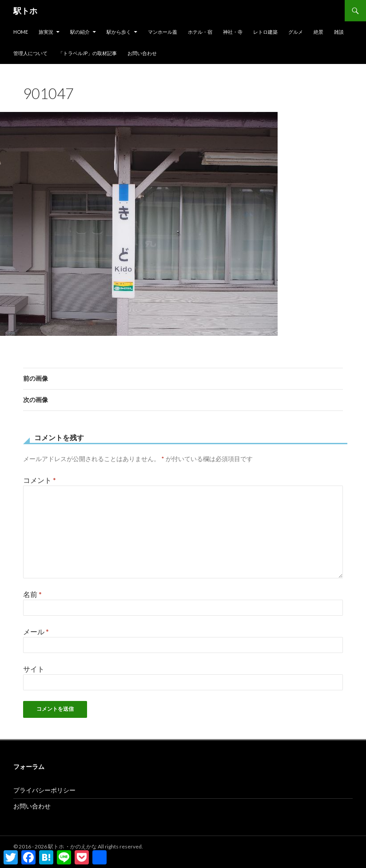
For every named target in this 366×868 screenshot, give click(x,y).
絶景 (318, 32)
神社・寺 (233, 32)
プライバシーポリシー (44, 790)
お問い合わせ (142, 53)
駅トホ (25, 11)
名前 (32, 594)
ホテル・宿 (200, 32)
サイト (34, 669)
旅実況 (46, 32)
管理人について (30, 53)
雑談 (339, 32)
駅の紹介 (80, 32)
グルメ (296, 32)
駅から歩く (119, 32)
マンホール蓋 (163, 32)
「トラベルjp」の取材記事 (88, 53)
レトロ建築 (265, 32)
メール (36, 631)
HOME (21, 32)
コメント (40, 480)
